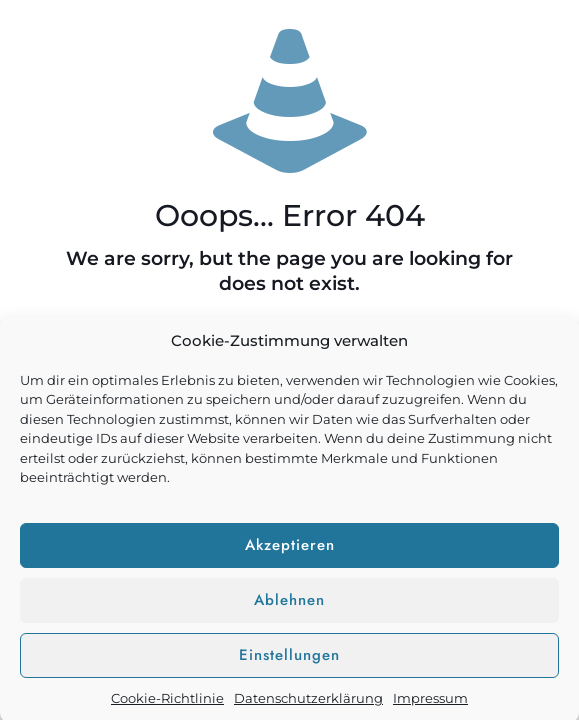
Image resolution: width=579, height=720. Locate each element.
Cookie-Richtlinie (167, 703)
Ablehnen (289, 605)
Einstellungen (289, 660)
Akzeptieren (290, 550)
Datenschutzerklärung (308, 703)
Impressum (430, 703)
